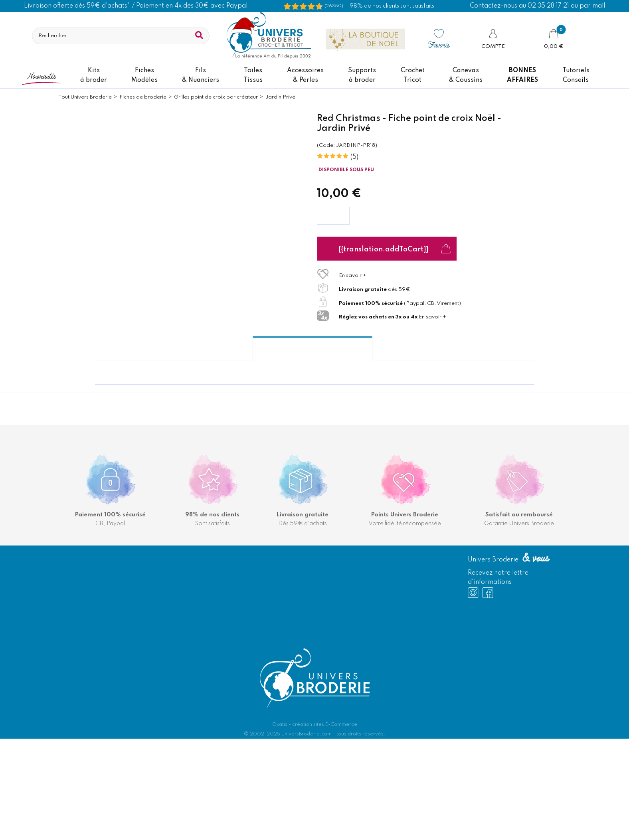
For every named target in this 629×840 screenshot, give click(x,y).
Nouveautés (42, 76)
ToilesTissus (253, 75)
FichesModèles (144, 75)
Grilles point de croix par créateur (216, 97)
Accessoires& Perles (305, 75)
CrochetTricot (413, 75)
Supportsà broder (362, 75)
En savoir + (353, 276)
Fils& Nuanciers (201, 75)
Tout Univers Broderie (85, 97)
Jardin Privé (280, 97)
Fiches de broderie (143, 97)
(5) (354, 157)
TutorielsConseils (576, 75)
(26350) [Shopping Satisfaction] (334, 6)
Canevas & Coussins (466, 75)
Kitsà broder (94, 75)
